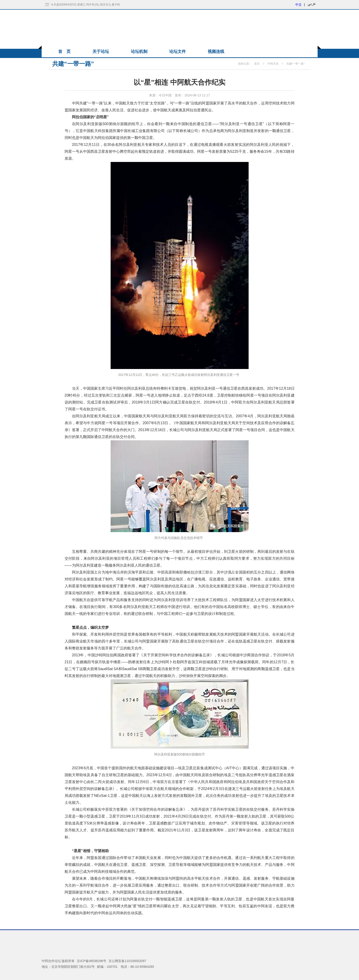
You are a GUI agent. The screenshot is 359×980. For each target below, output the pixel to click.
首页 (257, 64)
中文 (299, 5)
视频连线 (216, 52)
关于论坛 (101, 52)
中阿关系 (273, 64)
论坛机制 (139, 52)
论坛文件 (178, 52)
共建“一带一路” (296, 64)
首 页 (64, 52)
